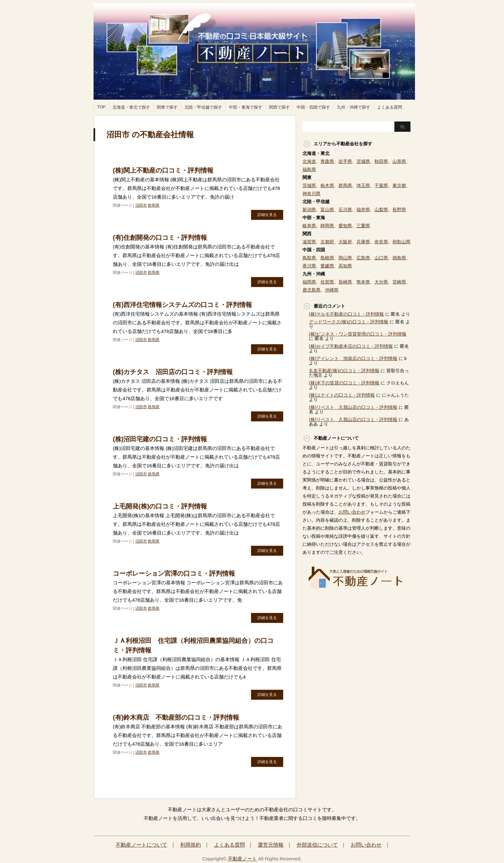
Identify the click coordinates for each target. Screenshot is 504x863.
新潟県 (309, 210)
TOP (101, 107)
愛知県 (345, 226)
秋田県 (381, 161)
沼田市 (141, 205)
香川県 (309, 266)
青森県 (327, 161)
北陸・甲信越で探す (203, 107)
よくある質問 (390, 107)
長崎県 (345, 282)
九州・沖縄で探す (354, 107)
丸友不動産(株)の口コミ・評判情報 (344, 371)
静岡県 (327, 226)
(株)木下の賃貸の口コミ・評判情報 (344, 383)
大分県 (381, 282)
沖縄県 (332, 290)
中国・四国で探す (313, 107)
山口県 (381, 258)
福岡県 (309, 282)
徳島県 (399, 258)
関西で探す (279, 107)
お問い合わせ (352, 512)
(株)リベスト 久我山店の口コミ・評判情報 (353, 407)
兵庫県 (363, 242)
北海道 (309, 161)
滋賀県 (309, 242)
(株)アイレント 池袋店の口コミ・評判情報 (353, 358)
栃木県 (327, 185)
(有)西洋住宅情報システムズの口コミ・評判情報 (182, 305)
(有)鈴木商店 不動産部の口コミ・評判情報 (176, 717)
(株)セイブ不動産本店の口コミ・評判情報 (351, 346)
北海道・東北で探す (131, 107)
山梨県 (381, 210)
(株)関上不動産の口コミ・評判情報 (163, 170)
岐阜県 (309, 226)
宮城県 (363, 161)
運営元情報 (271, 845)
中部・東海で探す (246, 107)
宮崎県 (399, 282)
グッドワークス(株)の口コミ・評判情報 (349, 322)
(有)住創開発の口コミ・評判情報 (160, 238)
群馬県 (154, 205)
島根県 (327, 258)
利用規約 (191, 845)
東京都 (399, 185)
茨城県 (309, 185)
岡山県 (345, 258)
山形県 (399, 161)
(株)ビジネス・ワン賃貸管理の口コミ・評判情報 (358, 334)
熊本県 (363, 282)
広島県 (363, 258)
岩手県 (345, 161)
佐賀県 (327, 282)
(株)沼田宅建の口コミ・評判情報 (160, 439)
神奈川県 (311, 193)
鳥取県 (309, 258)
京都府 (327, 242)
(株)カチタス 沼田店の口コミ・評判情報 (173, 372)
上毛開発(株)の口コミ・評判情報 (160, 506)
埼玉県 (363, 185)
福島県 (309, 169)
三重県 (363, 226)
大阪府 (345, 242)
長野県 (399, 210)
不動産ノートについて (141, 845)
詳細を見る (267, 215)
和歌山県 (401, 242)
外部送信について (317, 845)
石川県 (345, 210)
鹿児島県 (311, 290)
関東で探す (167, 107)
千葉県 (381, 185)
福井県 (363, 210)
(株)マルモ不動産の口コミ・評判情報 (346, 314)
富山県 (327, 210)
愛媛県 (327, 266)
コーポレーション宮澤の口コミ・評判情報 (174, 573)
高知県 (345, 266)
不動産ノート (242, 859)
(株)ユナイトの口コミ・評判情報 (342, 395)
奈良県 (381, 242)
